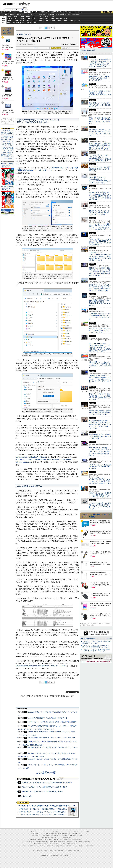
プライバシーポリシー (50, 851)
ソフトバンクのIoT (78, 21)
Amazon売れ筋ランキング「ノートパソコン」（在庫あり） (7, 31)
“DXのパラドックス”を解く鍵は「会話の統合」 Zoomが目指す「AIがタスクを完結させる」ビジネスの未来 (100, 397)
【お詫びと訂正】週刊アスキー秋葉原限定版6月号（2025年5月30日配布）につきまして (96, 650)
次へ (52, 28)
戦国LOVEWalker (90, 846)
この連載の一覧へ (47, 772)
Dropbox (41, 21)
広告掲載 (76, 851)
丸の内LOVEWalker (80, 846)
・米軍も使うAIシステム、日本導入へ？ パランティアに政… (7, 143)
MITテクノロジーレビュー (72, 844)
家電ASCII (18, 14)
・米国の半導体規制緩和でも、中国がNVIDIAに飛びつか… (7, 154)
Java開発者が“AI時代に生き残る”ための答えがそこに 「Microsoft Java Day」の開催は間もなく (99, 303)
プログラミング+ (51, 14)
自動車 (43, 12)
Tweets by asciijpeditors (88, 50)
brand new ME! (67, 837)
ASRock (40, 19)
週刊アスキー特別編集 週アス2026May (8, 188)
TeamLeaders (42, 14)
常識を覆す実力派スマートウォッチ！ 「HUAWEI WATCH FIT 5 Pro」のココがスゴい (100, 330)
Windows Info (23, 34)
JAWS (9, 21)
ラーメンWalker (22, 846)
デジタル (23, 4)
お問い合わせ (68, 851)
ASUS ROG (22, 19)
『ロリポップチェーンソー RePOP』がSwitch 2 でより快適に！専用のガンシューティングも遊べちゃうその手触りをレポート (100, 481)
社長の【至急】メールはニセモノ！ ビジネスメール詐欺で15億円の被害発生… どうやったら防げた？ (100, 365)
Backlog (53, 21)
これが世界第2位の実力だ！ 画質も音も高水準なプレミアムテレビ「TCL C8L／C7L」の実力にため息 (100, 132)
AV (58, 12)
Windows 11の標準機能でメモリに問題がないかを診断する (47, 718)
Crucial (47, 19)
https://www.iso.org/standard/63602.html (31, 457)
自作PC (54, 12)
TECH (21, 12)
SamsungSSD (33, 19)
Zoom (71, 21)
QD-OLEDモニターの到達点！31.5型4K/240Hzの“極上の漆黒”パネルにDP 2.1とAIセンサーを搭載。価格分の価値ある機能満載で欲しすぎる (100, 451)
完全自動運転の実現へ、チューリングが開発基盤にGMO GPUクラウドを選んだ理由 (100, 436)
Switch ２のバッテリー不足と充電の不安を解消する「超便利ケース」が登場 (100, 467)
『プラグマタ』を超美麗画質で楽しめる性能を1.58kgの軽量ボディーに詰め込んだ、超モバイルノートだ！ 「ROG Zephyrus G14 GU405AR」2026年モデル (100, 63)
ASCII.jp (9, 4)
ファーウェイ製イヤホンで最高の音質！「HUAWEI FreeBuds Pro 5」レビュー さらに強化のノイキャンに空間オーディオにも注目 (100, 227)
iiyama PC (54, 833)
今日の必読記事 (38, 844)
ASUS (47, 17)
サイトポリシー (37, 851)
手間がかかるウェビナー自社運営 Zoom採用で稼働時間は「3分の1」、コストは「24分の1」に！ (101, 495)
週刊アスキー (34, 14)
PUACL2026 (68, 14)
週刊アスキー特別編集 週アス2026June (8, 165)
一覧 (49, 48)
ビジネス (15, 12)
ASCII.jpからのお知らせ (88, 639)
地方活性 (62, 14)
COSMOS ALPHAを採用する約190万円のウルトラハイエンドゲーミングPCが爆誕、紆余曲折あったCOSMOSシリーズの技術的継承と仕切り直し (100, 272)
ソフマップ (28, 23)
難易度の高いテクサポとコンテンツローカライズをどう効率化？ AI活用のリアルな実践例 (100, 213)
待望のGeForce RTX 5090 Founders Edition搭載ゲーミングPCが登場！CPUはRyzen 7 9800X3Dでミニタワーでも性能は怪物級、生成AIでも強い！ (100, 347)
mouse (16, 17)
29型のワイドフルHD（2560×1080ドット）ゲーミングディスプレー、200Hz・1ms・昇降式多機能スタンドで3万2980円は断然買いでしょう (100, 256)
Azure (28, 21)
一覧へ (109, 638)
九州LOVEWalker (70, 846)
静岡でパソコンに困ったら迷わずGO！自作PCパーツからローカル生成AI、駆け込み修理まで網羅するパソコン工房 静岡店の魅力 (100, 288)
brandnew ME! (34, 23)
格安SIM (12, 14)
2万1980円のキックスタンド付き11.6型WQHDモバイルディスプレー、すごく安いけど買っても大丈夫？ (100, 316)
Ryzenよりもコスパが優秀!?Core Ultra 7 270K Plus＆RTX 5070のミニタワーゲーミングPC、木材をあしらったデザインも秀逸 (100, 146)
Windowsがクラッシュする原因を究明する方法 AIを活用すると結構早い (52, 722)
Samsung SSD (34, 840)
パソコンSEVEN (34, 17)
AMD (16, 19)
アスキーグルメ (26, 14)
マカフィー (10, 23)
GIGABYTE (28, 19)
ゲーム (80, 12)
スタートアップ (73, 12)
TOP (24, 831)
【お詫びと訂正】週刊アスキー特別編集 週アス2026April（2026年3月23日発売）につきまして (96, 646)
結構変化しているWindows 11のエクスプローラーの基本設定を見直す (47, 782)
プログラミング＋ (62, 842)
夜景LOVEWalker (61, 846)
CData (47, 21)
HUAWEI (53, 19)
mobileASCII (62, 844)
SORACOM (50, 840)
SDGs (57, 14)
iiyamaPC (22, 17)
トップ (3, 12)
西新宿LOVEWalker (51, 846)
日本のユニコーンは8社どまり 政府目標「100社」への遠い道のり (43, 809)
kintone (22, 21)
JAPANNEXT (22, 23)
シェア (36, 47)
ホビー (48, 12)
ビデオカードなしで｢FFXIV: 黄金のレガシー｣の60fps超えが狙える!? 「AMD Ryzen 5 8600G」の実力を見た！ (100, 506)
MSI (41, 17)
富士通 (10, 17)
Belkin (65, 19)
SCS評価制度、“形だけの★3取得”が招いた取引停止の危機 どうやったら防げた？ (99, 78)
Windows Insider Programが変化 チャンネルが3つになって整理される (51, 738)
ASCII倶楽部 (107, 12)
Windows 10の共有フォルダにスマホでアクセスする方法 (42, 792)
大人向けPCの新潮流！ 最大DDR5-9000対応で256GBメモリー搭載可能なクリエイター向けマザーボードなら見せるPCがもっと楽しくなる (100, 424)
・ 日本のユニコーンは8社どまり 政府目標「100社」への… (8, 138)
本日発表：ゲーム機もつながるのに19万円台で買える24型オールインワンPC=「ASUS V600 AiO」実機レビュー (59, 806)
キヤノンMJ (16, 23)
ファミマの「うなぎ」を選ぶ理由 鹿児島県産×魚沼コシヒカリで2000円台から (101, 169)
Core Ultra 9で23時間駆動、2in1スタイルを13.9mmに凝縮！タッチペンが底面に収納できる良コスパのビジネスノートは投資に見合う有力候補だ (100, 196)
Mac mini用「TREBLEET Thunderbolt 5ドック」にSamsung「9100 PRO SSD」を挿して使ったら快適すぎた (100, 180)
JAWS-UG (38, 835)
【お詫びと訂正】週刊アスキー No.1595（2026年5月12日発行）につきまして (97, 642)
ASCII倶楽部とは (9, 159)
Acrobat (16, 21)
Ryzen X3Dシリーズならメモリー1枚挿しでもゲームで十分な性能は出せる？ (100, 105)
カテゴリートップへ (72, 692)
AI (7, 12)
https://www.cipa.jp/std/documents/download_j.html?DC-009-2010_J (41, 666)
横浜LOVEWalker (42, 846)
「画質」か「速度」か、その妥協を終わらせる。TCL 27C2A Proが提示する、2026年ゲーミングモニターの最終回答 (100, 242)
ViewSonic (59, 19)
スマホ (67, 12)
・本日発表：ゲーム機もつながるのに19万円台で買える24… (7, 132)
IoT (10, 12)
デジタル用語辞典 (54, 844)
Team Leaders (53, 842)
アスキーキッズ (4, 14)
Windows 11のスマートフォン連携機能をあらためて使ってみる (45, 787)
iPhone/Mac (35, 12)
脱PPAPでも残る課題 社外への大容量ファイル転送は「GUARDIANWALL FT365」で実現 (100, 94)
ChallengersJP (75, 14)
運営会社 (60, 851)
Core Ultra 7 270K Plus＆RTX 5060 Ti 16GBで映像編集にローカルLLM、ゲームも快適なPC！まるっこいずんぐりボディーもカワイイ (100, 379)
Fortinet (59, 21)
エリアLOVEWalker (32, 846)
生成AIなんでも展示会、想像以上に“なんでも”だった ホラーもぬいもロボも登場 (48, 815)
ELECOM (10, 19)
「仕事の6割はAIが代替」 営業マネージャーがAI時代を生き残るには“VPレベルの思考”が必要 (100, 413)
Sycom (28, 17)
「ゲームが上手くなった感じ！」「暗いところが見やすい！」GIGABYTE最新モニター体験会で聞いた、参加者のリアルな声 (100, 158)
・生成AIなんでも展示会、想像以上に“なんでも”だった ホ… (7, 149)
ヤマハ (65, 21)
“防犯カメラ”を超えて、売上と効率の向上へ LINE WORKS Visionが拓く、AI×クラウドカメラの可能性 (100, 121)
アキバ (62, 12)
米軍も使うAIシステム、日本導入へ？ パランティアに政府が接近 (42, 812)
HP (53, 17)
